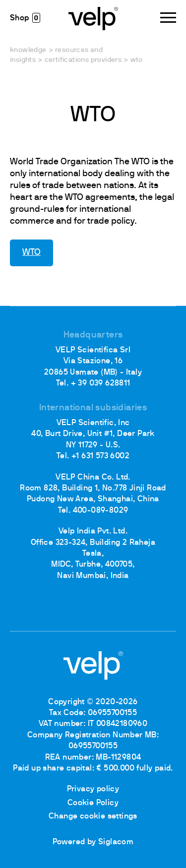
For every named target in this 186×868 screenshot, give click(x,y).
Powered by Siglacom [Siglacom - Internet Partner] (93, 842)
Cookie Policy (93, 803)
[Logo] (93, 18)
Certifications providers (83, 60)
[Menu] (168, 18)
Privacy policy (93, 789)
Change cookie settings (93, 817)
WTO (31, 253)
